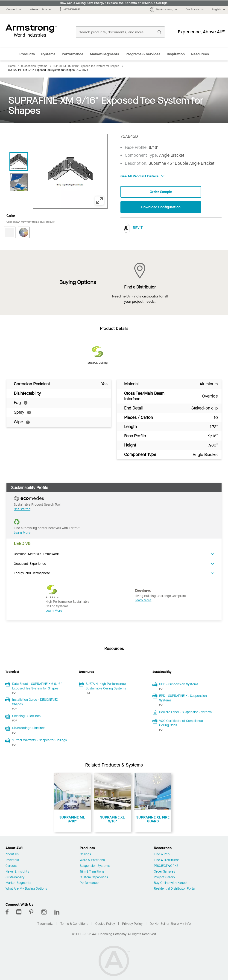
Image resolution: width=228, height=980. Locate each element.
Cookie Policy (105, 924)
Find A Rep (162, 855)
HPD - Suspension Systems (179, 684)
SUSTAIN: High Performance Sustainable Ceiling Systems (106, 686)
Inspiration (176, 54)
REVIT (132, 228)
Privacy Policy (132, 924)
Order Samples (164, 872)
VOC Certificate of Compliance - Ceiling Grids (182, 723)
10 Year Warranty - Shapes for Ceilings (39, 740)
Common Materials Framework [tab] (36, 554)
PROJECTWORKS (166, 866)
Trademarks (45, 924)
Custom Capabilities (94, 878)
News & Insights (17, 872)
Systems (48, 54)
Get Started (22, 509)
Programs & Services (143, 54)
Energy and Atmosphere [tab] (32, 573)
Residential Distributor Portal (175, 889)
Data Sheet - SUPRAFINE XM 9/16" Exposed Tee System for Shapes (37, 686)
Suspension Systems (95, 866)
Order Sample (161, 192)
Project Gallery (164, 878)
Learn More (22, 533)
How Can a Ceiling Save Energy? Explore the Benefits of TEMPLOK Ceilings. (114, 3)
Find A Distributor (166, 860)
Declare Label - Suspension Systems (185, 712)
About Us (12, 855)
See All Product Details (142, 176)
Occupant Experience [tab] (30, 563)
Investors (12, 860)
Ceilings (85, 855)
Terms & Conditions (74, 924)
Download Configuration (161, 207)
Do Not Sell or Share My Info (170, 924)
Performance (73, 54)
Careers (11, 866)
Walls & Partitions (92, 860)
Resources (200, 54)
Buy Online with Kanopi (171, 883)
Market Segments (104, 54)
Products (27, 54)
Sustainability (15, 878)
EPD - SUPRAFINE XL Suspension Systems (183, 698)
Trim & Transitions (92, 872)
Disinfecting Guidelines (29, 728)
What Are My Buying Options (26, 889)
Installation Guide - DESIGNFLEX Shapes (35, 702)
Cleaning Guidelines (26, 716)
